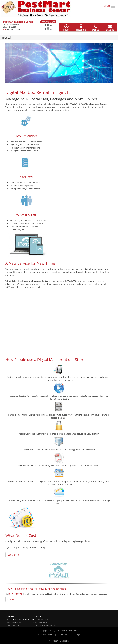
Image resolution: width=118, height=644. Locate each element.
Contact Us (13, 599)
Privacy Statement (45, 634)
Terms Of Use (64, 634)
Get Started (13, 555)
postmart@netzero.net (46, 626)
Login (78, 634)
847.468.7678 (16, 594)
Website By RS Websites (59, 641)
